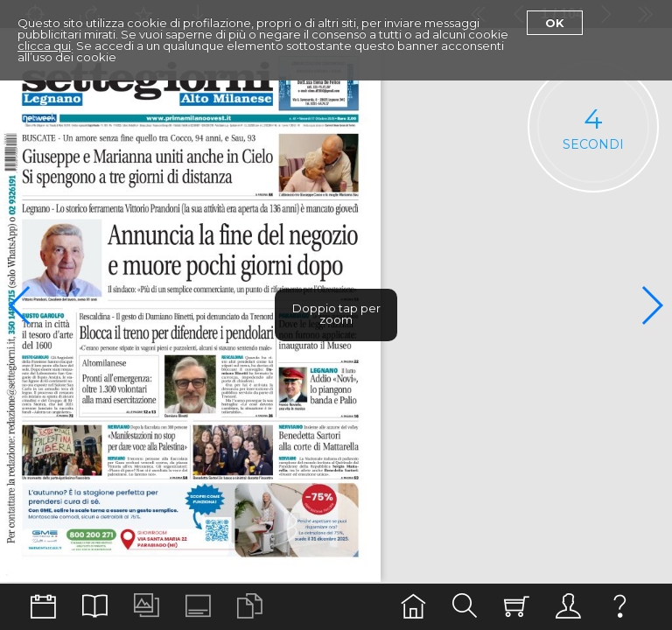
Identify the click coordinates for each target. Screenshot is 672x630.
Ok (555, 23)
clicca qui (44, 45)
